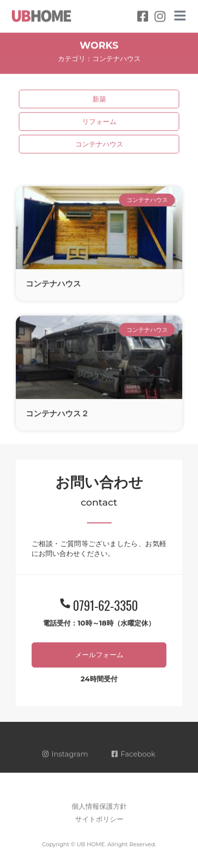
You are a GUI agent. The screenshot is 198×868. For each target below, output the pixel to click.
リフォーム (99, 122)
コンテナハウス (99, 144)
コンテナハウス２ (57, 421)
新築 (99, 99)
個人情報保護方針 (99, 806)
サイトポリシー (99, 819)
